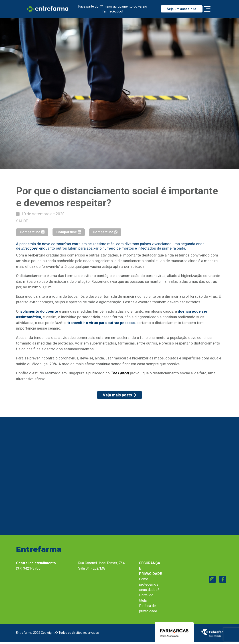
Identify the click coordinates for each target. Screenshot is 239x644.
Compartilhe (32, 232)
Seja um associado (181, 9)
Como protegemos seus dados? (149, 584)
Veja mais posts (119, 395)
